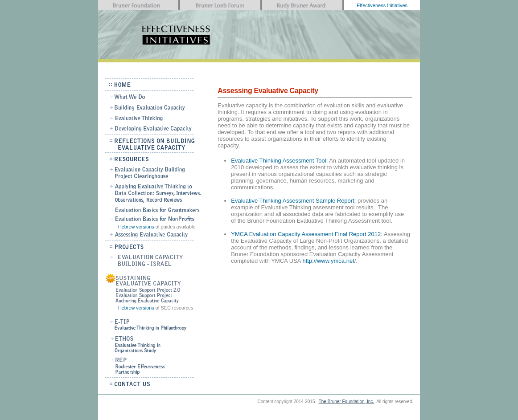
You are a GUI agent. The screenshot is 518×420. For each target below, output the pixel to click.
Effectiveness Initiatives (382, 5)
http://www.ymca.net (328, 261)
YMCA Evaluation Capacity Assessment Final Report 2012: (307, 234)
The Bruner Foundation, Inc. (347, 402)
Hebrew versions (136, 227)
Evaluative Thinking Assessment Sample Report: (293, 201)
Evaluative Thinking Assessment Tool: (279, 161)
